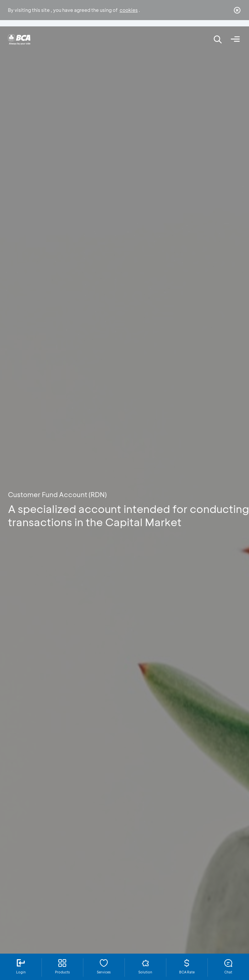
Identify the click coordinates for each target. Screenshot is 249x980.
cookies (129, 10)
